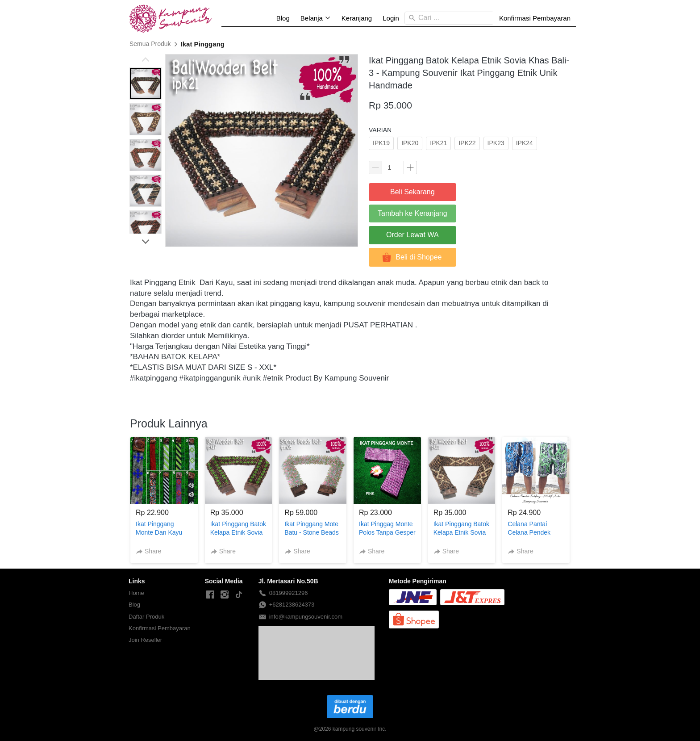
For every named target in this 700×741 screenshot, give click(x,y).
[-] (210, 595)
